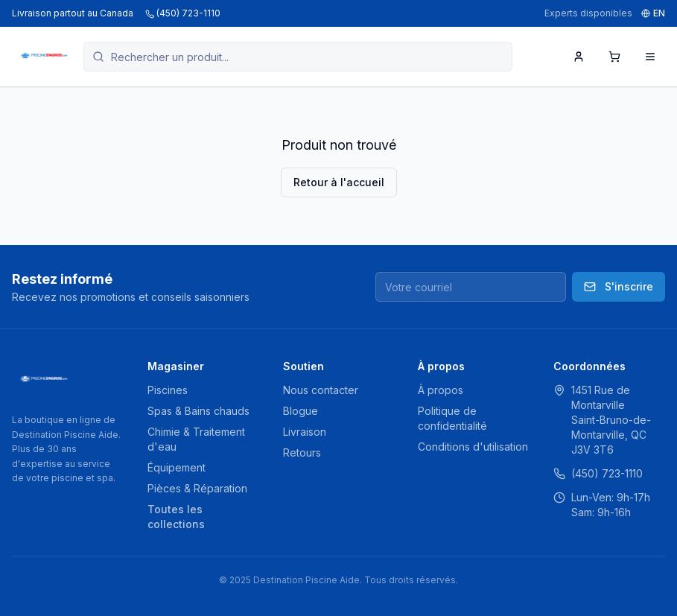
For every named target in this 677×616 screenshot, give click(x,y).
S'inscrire (619, 286)
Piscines (168, 390)
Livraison (305, 432)
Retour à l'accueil (339, 182)
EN (653, 13)
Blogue (301, 411)
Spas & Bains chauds (198, 411)
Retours (302, 453)
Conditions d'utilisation (473, 447)
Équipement (177, 467)
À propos (441, 390)
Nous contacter (321, 390)
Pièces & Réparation (197, 488)
